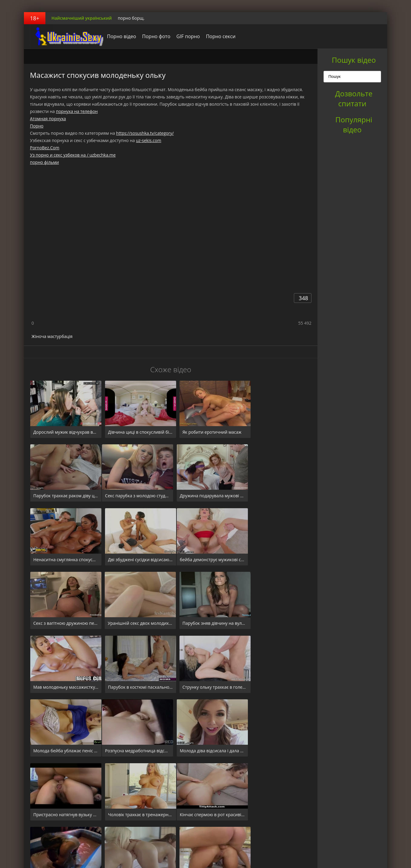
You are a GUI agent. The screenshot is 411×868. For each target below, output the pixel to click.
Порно (37, 126)
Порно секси (216, 36)
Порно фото (152, 36)
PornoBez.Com (45, 148)
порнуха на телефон (77, 111)
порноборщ (62, 36)
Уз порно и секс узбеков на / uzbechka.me (73, 155)
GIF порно (184, 36)
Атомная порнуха (48, 119)
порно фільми (44, 162)
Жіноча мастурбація (52, 336)
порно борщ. (131, 18)
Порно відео (117, 36)
